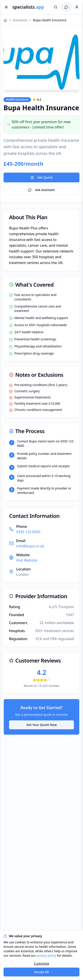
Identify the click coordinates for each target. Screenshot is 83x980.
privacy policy (47, 955)
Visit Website (27, 560)
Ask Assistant (41, 190)
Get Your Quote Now (41, 725)
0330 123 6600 (28, 532)
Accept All (41, 972)
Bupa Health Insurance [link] (50, 20)
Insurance (20, 20)
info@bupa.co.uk (30, 546)
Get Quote (41, 177)
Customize (41, 963)
